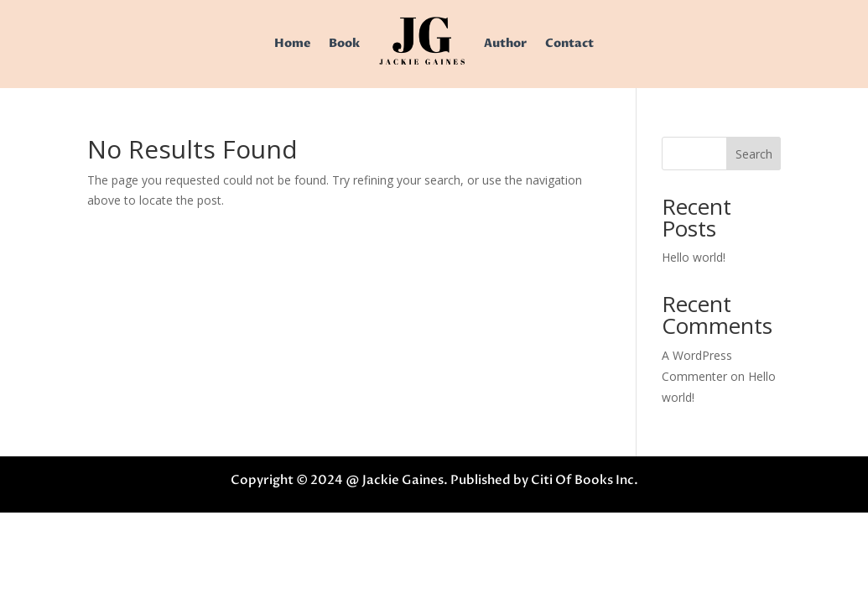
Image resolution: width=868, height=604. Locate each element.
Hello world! (694, 257)
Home (292, 43)
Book (344, 43)
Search (754, 154)
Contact (569, 43)
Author (505, 43)
